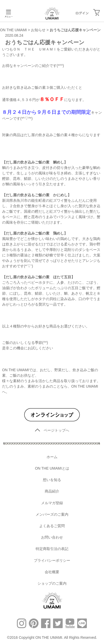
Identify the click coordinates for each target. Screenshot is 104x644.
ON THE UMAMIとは (52, 468)
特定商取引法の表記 (52, 549)
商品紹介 (52, 491)
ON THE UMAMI (13, 30)
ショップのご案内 (52, 583)
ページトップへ (52, 430)
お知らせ (38, 30)
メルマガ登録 (52, 503)
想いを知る (52, 480)
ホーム (52, 457)
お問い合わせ (52, 537)
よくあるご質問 (52, 526)
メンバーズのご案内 (52, 514)
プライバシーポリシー (52, 560)
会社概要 (52, 572)
